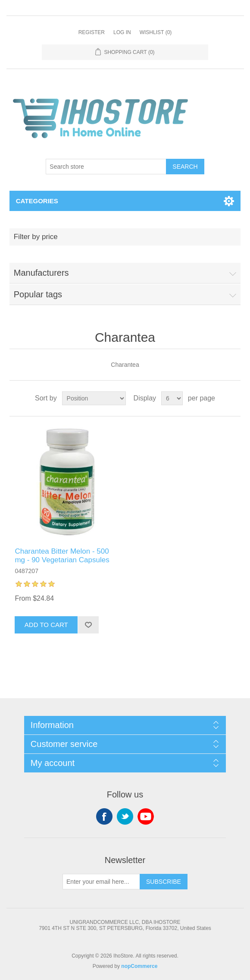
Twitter (125, 816)
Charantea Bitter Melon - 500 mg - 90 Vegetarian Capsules (62, 556)
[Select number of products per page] (172, 398)
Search (185, 167)
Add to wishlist (88, 625)
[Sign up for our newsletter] (101, 882)
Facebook (104, 816)
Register (92, 32)
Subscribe (164, 882)
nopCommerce (139, 966)
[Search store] (106, 167)
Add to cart (46, 625)
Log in (122, 32)
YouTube (146, 816)
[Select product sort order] (94, 398)
